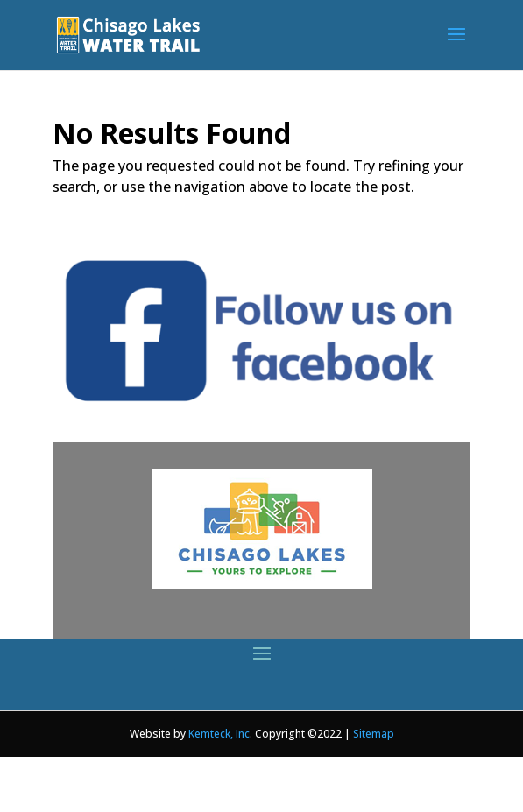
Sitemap (374, 734)
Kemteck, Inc (219, 734)
